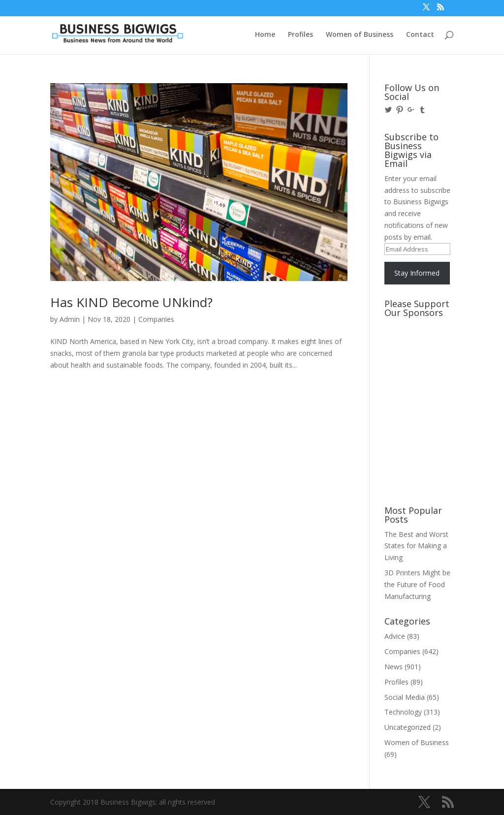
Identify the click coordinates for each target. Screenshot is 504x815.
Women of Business (360, 35)
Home (265, 35)
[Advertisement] (429, 359)
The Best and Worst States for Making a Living (416, 546)
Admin (70, 319)
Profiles (300, 35)
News (394, 667)
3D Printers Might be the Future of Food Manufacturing (417, 584)
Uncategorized (408, 727)
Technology (403, 712)
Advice (395, 636)
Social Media (405, 697)
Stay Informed (417, 273)
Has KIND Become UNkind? (131, 302)
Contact (420, 35)
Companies (156, 319)
